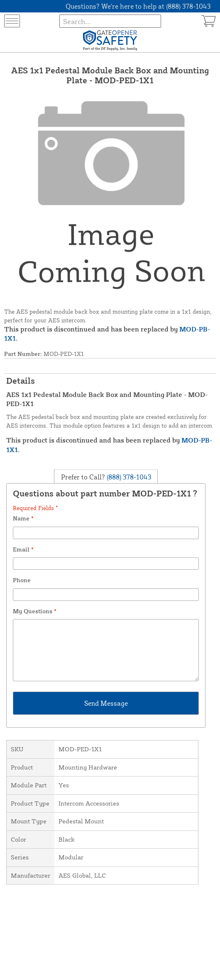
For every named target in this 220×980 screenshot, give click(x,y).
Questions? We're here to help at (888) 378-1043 (138, 6)
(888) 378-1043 (128, 477)
